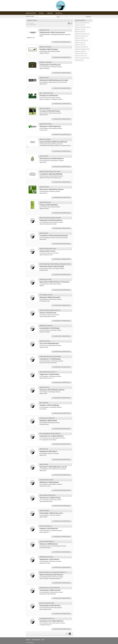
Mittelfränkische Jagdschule (46, 326)
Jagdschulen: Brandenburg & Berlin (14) (83, 27)
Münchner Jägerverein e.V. (46, 526)
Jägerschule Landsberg (45, 139)
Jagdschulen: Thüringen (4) (80, 51)
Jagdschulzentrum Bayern (46, 124)
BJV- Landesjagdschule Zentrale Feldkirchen (50, 433)
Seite (67, 634)
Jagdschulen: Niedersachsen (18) (81, 36)
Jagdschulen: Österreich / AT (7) (81, 54)
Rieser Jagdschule (44, 403)
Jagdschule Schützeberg (45, 47)
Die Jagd (41, 13)
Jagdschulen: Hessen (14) (80, 32)
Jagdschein (50, 13)
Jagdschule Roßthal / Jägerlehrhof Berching (50, 310)
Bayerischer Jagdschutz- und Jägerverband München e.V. (53, 572)
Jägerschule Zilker (44, 464)
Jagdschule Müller (44, 156)
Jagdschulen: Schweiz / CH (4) (81, 56)
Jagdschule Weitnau (44, 187)
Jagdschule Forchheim (45, 341)
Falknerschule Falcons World (46, 480)
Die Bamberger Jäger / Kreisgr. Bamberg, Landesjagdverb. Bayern (55, 264)
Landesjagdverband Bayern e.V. (47, 618)
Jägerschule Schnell (44, 387)
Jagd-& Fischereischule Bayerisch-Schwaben (50, 218)
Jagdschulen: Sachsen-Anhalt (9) (81, 47)
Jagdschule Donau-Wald (45, 279)
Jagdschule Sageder (44, 511)
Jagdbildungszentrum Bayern (46, 557)
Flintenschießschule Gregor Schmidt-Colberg (50, 356)
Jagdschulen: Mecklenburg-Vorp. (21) (82, 34)
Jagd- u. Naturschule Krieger (46, 93)
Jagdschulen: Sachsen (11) (80, 45)
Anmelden (88, 17)
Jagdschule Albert (44, 233)
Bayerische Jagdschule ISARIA (47, 603)
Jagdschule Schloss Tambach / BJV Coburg (50, 171)
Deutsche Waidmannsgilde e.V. (47, 541)
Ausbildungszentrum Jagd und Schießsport (50, 588)
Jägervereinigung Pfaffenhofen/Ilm (48, 495)
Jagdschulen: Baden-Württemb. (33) (82, 23)
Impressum (28, 640)
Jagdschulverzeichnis (31, 13)
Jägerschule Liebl (44, 449)
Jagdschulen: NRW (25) (80, 38)
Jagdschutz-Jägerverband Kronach (48, 248)
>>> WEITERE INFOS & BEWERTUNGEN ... (61, 42)
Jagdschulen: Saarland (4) (80, 43)
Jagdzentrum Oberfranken (46, 62)
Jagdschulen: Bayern (32, 25)
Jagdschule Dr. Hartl (44, 30)
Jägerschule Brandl (44, 78)
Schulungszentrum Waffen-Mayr (47, 418)
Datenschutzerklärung (36, 640)
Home (27, 25)
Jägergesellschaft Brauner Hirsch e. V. (48, 372)
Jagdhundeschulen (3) (79, 60)
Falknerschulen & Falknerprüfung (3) (82, 58)
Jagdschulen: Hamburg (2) (80, 29)
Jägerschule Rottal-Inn (45, 108)
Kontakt (43, 640)
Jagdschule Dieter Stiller (45, 202)
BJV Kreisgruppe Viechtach (46, 295)
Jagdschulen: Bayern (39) (80, 25)
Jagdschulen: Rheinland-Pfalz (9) (81, 40)
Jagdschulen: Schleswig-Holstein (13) (82, 49)
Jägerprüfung (59, 13)
